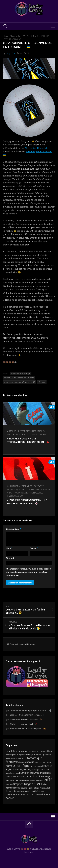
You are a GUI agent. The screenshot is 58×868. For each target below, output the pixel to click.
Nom (9, 548)
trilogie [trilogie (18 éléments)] (36, 788)
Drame (6, 36)
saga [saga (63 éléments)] (47, 776)
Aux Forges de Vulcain (39, 151)
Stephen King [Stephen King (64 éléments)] (21, 784)
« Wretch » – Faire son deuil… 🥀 (23, 724)
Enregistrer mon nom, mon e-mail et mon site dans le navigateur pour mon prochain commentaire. (28, 572)
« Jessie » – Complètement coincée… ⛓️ (26, 715)
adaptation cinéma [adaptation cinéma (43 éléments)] (16, 751)
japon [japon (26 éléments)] (39, 766)
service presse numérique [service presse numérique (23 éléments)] (34, 781)
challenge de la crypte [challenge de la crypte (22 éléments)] (15, 755)
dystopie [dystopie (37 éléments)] (46, 755)
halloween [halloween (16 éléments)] (47, 762)
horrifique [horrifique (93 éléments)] (23, 766)
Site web (10, 558)
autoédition (24, 431)
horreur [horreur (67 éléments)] (10, 766)
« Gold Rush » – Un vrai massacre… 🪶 (25, 720)
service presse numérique (16, 382)
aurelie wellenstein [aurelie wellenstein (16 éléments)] (34, 751)
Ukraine (42, 382)
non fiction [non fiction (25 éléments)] (45, 770)
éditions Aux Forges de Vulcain (19, 378)
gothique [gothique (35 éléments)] (30, 762)
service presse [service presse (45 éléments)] (14, 780)
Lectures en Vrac (12, 39)
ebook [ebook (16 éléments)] (8, 759)
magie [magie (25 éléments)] (30, 770)
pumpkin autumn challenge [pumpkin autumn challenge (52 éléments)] (35, 773)
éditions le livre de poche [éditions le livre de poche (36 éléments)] (28, 795)
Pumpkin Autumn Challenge (29, 493)
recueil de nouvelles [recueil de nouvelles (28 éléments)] (15, 777)
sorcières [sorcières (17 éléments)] (9, 785)
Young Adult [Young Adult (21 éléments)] (45, 788)
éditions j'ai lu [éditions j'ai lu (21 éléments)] (31, 791)
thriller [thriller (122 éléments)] (35, 784)
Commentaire (13, 529)
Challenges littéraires (20, 486)
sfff (33, 382)
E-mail (34, 548)
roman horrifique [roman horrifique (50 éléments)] (34, 776)
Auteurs (12, 431)
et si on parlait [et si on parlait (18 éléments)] (21, 758)
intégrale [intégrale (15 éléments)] (33, 766)
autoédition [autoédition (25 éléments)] (47, 751)
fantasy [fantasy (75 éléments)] (11, 762)
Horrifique (38, 431)
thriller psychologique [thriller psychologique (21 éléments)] (24, 788)
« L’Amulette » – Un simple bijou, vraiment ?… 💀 (30, 710)
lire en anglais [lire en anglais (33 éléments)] (20, 769)
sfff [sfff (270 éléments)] (48, 780)
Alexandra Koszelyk (36, 148)
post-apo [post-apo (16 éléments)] (15, 773)
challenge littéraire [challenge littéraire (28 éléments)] (33, 755)
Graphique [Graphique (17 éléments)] (38, 762)
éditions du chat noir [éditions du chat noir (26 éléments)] (15, 791)
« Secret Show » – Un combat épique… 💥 (27, 729)
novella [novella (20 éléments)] (9, 773)
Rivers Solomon (16, 496)
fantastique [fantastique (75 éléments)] (35, 758)
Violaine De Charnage (38, 434)
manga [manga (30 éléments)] (36, 770)
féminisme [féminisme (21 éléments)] (20, 762)
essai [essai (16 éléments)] (13, 759)
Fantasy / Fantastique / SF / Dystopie (31, 36)
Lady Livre (11, 53)
